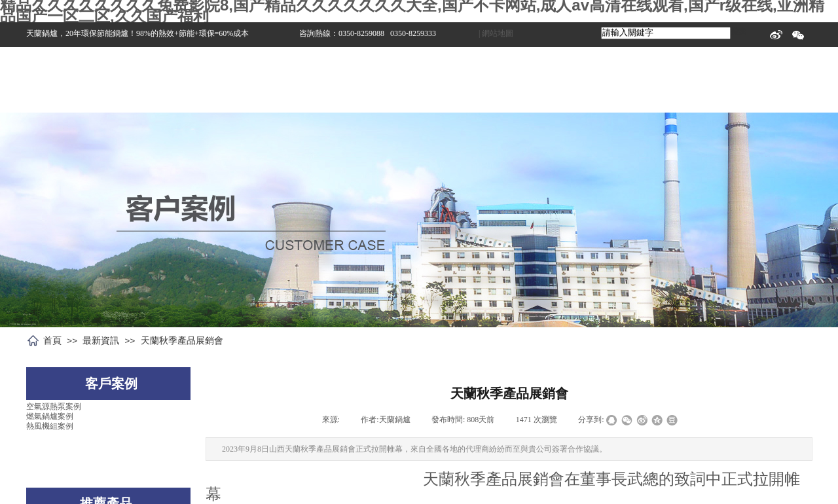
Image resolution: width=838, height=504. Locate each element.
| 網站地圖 (496, 33)
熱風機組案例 (50, 426)
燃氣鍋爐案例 (50, 416)
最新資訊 (101, 340)
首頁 (52, 340)
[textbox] (666, 33)
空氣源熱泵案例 (54, 406)
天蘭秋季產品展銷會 (182, 340)
